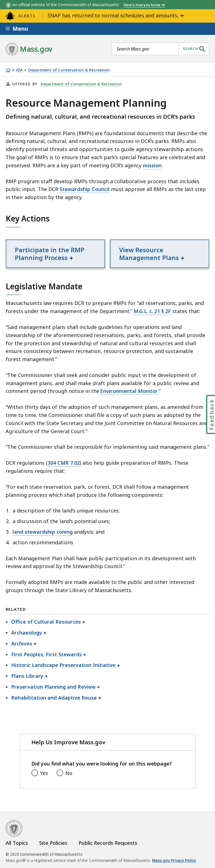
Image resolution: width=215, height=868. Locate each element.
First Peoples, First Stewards (47, 654)
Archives (22, 643)
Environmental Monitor (129, 391)
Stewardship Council (85, 189)
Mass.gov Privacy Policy (174, 860)
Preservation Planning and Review (54, 687)
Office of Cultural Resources (46, 622)
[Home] (8, 70)
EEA (19, 70)
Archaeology (27, 633)
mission (152, 165)
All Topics (17, 843)
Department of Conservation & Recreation (69, 70)
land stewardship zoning (43, 532)
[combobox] (160, 49)
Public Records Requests (108, 843)
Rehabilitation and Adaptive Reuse (54, 698)
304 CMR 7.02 (64, 463)
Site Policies (53, 843)
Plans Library (27, 676)
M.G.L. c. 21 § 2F (152, 311)
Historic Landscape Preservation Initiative (63, 665)
